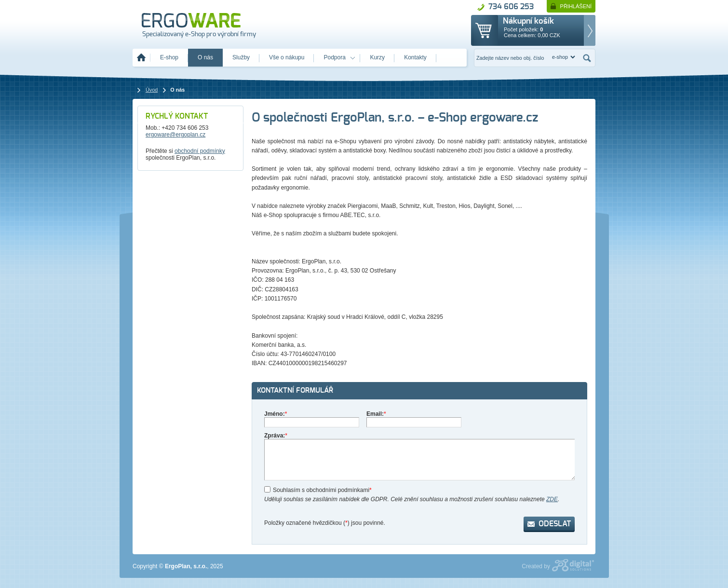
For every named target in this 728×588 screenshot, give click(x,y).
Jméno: (276, 414)
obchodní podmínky (200, 151)
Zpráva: (276, 436)
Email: (376, 414)
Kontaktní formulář (295, 390)
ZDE (552, 499)
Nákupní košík (528, 21)
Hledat (587, 58)
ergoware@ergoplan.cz (175, 135)
